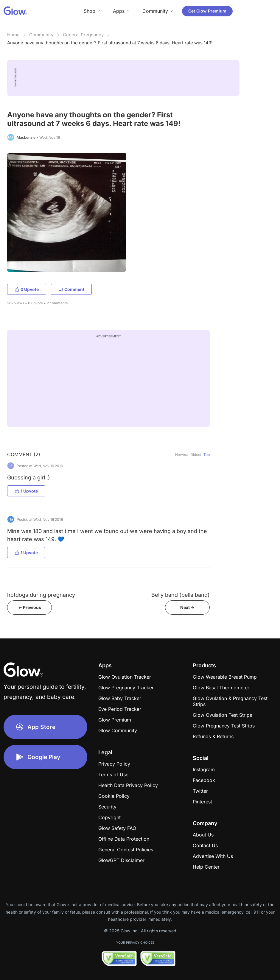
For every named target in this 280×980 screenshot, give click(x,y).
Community (41, 35)
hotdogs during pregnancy (41, 595)
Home (13, 35)
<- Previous (30, 607)
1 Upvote (26, 491)
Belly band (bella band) (181, 595)
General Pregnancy (83, 35)
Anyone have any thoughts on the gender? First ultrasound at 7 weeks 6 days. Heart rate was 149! (110, 43)
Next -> (187, 607)
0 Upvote (27, 289)
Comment (71, 289)
